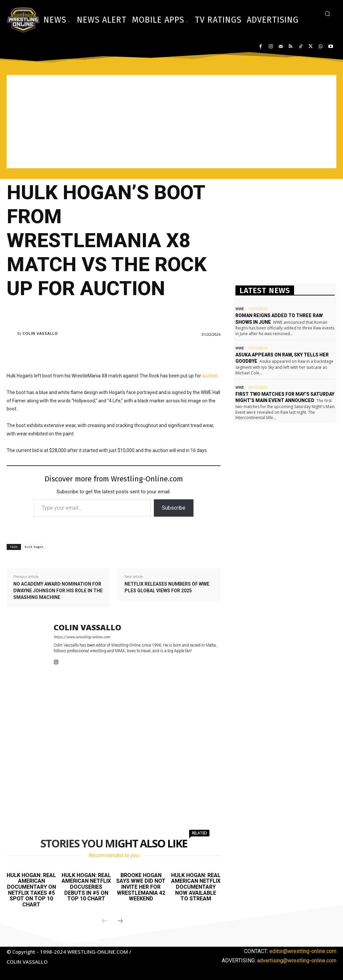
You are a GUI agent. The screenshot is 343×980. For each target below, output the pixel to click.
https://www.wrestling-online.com (82, 637)
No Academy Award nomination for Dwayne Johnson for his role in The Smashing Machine (58, 590)
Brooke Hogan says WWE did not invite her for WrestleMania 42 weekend (141, 887)
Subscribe (174, 508)
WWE (240, 309)
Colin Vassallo (40, 333)
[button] (327, 14)
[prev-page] (105, 921)
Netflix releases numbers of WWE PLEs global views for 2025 (167, 587)
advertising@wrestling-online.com (297, 961)
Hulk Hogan (34, 547)
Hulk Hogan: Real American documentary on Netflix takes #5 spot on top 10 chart (31, 890)
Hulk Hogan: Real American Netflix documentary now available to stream (196, 887)
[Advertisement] (171, 122)
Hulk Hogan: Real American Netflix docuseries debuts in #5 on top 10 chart (86, 887)
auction (210, 376)
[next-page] (120, 921)
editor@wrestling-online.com (303, 951)
